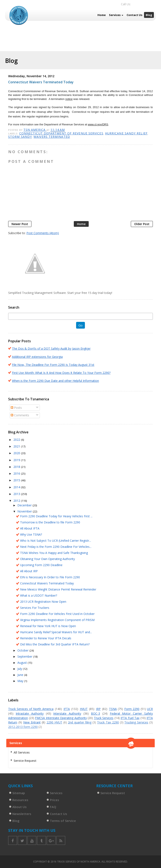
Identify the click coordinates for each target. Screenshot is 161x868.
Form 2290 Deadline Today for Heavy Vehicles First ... (56, 516)
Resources (20, 800)
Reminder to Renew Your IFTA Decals (46, 638)
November (25, 511)
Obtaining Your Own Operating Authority (47, 559)
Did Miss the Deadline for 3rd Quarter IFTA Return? (55, 644)
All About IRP (29, 571)
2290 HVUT (54, 722)
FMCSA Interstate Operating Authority (61, 718)
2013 (17, 494)
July (20, 669)
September (25, 656)
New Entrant (32, 722)
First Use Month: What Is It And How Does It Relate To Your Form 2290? (61, 373)
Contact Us (134, 15)
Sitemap (19, 793)
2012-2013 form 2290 (23, 727)
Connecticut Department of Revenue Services (61, 133)
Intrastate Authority (30, 713)
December (25, 505)
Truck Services (104, 718)
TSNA (113, 709)
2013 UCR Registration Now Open (43, 602)
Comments (20, 415)
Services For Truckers (35, 608)
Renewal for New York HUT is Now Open (48, 626)
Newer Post (20, 224)
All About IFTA (30, 528)
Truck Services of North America (31, 709)
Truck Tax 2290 (108, 722)
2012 (17, 501)
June (21, 675)
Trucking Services (136, 722)
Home (102, 15)
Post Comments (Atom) (43, 233)
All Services (22, 752)
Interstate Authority (67, 713)
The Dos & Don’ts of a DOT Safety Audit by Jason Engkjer (51, 348)
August (23, 663)
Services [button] (116, 15)
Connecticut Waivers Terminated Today (47, 583)
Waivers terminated (52, 137)
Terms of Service (63, 821)
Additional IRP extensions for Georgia (37, 357)
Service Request (25, 761)
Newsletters (22, 814)
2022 (17, 440)
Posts (16, 408)
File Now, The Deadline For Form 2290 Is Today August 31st (53, 365)
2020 (17, 453)
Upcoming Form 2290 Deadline (41, 565)
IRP (98, 709)
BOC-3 (95, 713)
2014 (17, 487)
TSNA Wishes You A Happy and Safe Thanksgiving (54, 553)
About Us (19, 807)
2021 (17, 446)
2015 (17, 480)
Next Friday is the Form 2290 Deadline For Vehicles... (56, 547)
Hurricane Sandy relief (126, 133)
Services (56, 793)
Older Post (142, 224)
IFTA (67, 709)
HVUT (84, 709)
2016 (17, 473)
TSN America (35, 130)
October (23, 650)
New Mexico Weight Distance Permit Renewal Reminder (58, 589)
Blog (149, 15)
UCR (150, 709)
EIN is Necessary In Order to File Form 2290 (50, 577)
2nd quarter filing (80, 722)
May (21, 681)
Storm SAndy (20, 137)
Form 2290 (132, 709)
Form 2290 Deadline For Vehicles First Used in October (57, 614)
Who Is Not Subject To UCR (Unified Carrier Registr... (56, 541)
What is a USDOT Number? (39, 595)
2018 (17, 467)
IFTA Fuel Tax (130, 718)
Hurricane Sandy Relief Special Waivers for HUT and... (56, 632)
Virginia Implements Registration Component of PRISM (57, 620)
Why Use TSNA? (31, 534)
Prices (55, 800)
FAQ (53, 807)
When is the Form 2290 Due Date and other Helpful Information (55, 381)
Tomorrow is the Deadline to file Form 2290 (50, 522)
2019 (17, 460)
